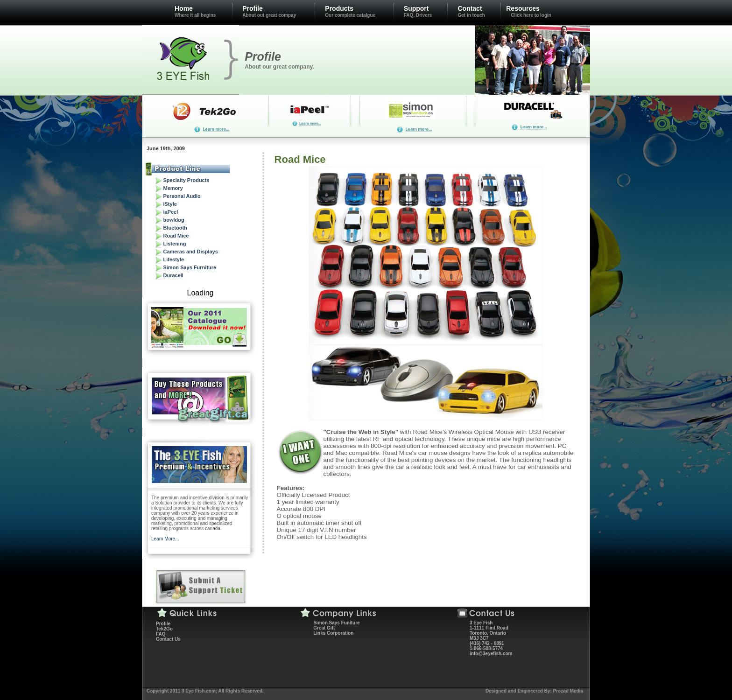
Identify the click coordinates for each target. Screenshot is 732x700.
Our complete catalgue (350, 15)
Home (184, 8)
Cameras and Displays (190, 252)
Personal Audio (182, 196)
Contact (470, 8)
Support (416, 8)
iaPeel (170, 212)
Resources (523, 8)
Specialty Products (186, 180)
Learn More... (165, 539)
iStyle (170, 204)
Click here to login (531, 15)
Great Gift (324, 628)
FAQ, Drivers (418, 15)
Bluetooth (175, 228)
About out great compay (269, 15)
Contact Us (168, 639)
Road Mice (176, 236)
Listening (174, 244)
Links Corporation (333, 633)
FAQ (161, 634)
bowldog (173, 220)
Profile (253, 8)
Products (339, 8)
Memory (173, 188)
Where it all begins (195, 15)
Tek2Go (164, 629)
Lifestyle (173, 259)
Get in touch (471, 15)
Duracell (173, 275)
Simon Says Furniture (190, 267)
